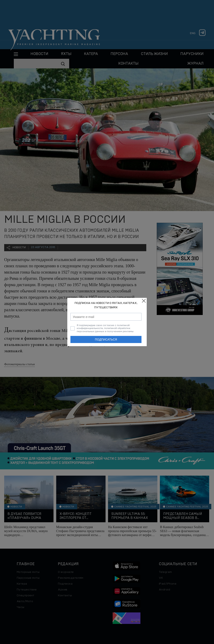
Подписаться (106, 339)
